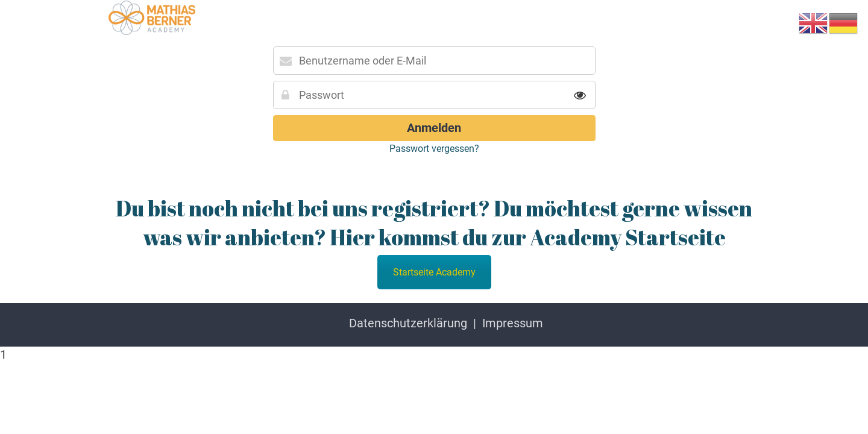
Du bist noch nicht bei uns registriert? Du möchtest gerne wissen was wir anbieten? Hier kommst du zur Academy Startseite (434, 222)
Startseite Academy (434, 272)
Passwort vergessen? (434, 149)
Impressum (513, 323)
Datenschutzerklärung (408, 323)
